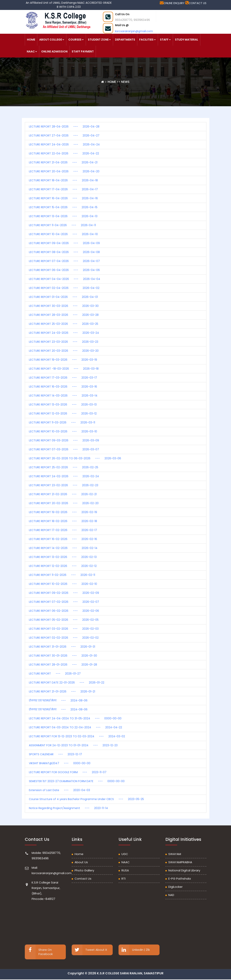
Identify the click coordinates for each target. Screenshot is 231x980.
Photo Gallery (84, 870)
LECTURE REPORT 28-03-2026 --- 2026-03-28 (64, 315)
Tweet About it (89, 950)
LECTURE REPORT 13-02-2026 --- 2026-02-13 (63, 557)
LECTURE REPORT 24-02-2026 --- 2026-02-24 (64, 476)
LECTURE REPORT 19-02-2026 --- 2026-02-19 (63, 512)
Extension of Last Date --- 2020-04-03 (59, 790)
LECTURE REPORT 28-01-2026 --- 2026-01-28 (63, 665)
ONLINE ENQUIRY (173, 3)
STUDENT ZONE (99, 40)
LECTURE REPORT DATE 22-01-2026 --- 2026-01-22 (67, 683)
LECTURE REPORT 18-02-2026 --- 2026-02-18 (63, 521)
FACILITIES (148, 40)
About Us (81, 862)
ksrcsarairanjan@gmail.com (134, 31)
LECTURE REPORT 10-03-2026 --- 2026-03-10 (63, 431)
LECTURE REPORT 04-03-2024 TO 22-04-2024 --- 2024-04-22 (75, 727)
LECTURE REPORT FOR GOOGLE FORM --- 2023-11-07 (68, 772)
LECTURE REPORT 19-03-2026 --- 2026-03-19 (63, 360)
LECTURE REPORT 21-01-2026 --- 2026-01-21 (62, 691)
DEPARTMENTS (125, 40)
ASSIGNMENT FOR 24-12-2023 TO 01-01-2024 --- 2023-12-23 (73, 745)
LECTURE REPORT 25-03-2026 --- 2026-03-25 (64, 324)
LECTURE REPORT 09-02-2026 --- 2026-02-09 (64, 593)
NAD (171, 895)
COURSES (76, 40)
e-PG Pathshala (180, 879)
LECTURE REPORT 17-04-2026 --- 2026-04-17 (63, 189)
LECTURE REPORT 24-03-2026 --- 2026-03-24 (64, 333)
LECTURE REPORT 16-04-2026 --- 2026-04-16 (63, 198)
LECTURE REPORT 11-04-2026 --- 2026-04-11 (62, 225)
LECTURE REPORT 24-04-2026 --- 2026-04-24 (64, 144)
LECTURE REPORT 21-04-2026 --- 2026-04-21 (63, 162)
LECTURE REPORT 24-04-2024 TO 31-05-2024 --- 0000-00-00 (75, 718)
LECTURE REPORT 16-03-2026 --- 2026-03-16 (63, 387)
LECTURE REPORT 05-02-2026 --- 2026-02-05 (64, 620)
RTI (124, 879)
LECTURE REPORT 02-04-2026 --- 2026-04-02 (64, 288)
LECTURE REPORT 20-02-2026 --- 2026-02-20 (64, 503)
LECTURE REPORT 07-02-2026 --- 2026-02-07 (64, 602)
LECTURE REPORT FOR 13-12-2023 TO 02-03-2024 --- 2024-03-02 (77, 736)
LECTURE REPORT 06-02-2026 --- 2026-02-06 (64, 611)
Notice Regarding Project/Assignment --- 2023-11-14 (68, 808)
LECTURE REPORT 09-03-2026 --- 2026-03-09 (64, 440)
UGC (125, 854)
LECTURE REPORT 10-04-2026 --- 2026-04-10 (63, 234)
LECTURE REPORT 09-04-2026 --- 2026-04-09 (64, 243)
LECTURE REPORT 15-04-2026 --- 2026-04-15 (63, 207)
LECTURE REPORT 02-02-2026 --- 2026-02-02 (64, 638)
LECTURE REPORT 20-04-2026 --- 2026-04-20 (64, 171)
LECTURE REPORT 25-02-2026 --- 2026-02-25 (64, 467)
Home (112, 82)
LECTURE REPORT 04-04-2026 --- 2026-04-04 (65, 279)
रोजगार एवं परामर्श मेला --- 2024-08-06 (58, 700)
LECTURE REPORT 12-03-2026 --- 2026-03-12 (63, 413)
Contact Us (83, 879)
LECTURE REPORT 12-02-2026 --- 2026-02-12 (63, 566)
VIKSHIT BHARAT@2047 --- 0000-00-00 (60, 763)
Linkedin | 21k (134, 950)
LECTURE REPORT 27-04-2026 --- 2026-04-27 (64, 135)
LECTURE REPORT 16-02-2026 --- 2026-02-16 (63, 539)
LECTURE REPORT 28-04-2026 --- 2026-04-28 (64, 127)
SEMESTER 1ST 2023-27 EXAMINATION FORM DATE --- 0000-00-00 (77, 781)
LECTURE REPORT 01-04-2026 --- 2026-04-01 (63, 297)
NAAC (32, 51)
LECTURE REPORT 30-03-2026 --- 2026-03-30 (64, 306)
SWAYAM (175, 854)
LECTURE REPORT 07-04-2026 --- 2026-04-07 (64, 261)
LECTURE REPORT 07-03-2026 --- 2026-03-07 (64, 449)
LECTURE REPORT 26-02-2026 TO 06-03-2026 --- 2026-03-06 (75, 458)
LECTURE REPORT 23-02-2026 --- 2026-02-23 (64, 485)
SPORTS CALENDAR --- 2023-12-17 (55, 754)
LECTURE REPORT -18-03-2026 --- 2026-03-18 (64, 369)
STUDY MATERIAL (187, 40)
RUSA (125, 870)
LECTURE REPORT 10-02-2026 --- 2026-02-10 (63, 584)
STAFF (165, 40)
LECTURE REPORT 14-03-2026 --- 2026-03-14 (63, 396)
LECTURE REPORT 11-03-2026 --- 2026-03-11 (62, 422)
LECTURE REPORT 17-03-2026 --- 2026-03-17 (63, 378)
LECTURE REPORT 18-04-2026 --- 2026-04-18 (63, 180)
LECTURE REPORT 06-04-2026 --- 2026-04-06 (64, 270)
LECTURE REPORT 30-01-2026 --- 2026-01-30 (63, 656)
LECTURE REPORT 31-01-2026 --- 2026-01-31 (62, 647)
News (125, 82)
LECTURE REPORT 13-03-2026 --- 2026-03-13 (63, 405)
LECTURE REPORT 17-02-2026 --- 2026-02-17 (63, 530)
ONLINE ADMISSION (54, 51)
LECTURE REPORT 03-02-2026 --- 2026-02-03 (64, 629)
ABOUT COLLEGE (52, 40)
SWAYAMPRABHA (180, 862)
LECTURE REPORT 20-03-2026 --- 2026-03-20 (64, 351)
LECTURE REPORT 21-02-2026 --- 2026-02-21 (63, 494)
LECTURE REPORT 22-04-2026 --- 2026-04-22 (64, 153)
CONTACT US (196, 3)
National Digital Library (184, 870)
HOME (31, 40)
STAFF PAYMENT (83, 51)
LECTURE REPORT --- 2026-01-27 (55, 674)
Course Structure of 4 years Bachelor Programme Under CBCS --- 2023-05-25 (86, 799)
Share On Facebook (39, 952)
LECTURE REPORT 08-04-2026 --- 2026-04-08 (64, 252)
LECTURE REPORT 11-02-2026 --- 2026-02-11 (62, 575)
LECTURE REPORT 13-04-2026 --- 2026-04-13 (63, 216)
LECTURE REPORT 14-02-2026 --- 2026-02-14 (63, 548)
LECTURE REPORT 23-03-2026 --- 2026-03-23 (64, 342)
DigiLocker (175, 887)
